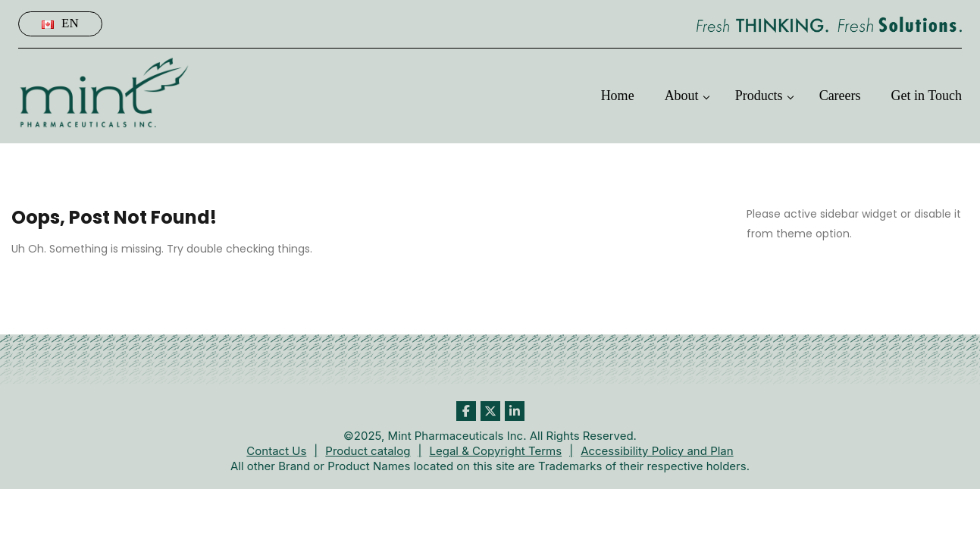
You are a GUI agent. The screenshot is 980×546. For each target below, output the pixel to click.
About (682, 96)
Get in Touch (927, 96)
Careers (840, 96)
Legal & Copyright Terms (495, 451)
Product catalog (368, 451)
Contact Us (276, 451)
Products (759, 96)
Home (618, 96)
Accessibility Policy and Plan (657, 451)
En (60, 23)
